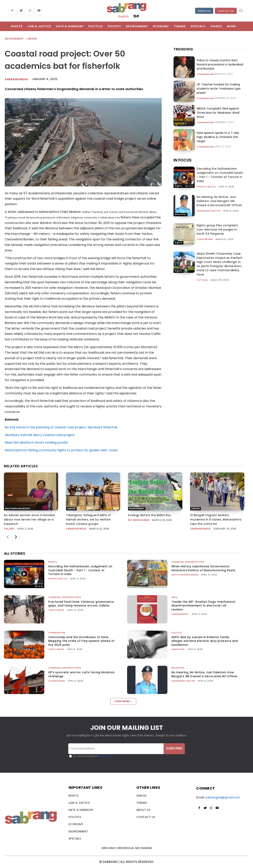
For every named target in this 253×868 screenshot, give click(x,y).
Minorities (181, 214)
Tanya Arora (56, 610)
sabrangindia (76, 529)
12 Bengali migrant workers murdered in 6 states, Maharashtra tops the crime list (216, 519)
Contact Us (226, 11)
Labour (32, 39)
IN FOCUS (183, 160)
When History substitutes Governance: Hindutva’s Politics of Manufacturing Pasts (203, 568)
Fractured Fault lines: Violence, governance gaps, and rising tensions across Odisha (81, 604)
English (123, 16)
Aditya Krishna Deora (185, 575)
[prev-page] (8, 537)
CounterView (205, 239)
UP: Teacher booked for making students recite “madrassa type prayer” (219, 89)
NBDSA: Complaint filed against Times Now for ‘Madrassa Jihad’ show (218, 113)
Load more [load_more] (123, 701)
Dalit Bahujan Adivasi (17, 509)
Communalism (205, 74)
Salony (9, 529)
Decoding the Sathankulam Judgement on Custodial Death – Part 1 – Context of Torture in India (220, 175)
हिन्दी (136, 16)
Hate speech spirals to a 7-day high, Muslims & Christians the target (218, 137)
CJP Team (202, 280)
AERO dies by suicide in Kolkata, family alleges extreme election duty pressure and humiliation (205, 641)
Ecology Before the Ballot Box (150, 515)
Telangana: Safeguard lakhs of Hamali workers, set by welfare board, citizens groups (89, 519)
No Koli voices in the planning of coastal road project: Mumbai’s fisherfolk (61, 427)
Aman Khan (178, 649)
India (175, 597)
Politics (177, 633)
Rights (178, 186)
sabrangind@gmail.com (223, 797)
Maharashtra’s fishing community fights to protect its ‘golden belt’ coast (61, 450)
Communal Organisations (188, 562)
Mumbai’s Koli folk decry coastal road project (40, 435)
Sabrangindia (16, 79)
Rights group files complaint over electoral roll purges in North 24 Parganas (217, 230)
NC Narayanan (139, 520)
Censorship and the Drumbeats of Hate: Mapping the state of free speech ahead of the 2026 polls (81, 641)
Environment (14, 39)
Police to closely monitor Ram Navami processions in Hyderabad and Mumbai (220, 64)
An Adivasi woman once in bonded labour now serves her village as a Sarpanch (29, 519)
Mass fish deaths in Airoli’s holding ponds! (36, 443)
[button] (241, 10)
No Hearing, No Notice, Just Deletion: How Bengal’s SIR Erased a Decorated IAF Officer (219, 201)
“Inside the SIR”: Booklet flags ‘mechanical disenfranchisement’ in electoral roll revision (203, 606)
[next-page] (16, 537)
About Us (204, 11)
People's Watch (206, 187)
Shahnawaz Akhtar (208, 211)
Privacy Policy (105, 756)
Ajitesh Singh (57, 681)
